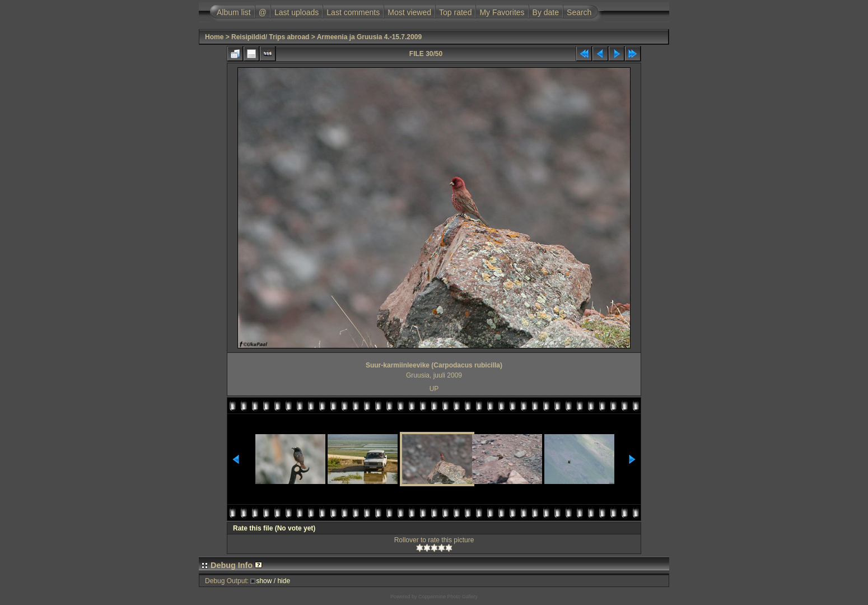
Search (579, 12)
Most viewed (409, 12)
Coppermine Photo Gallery (448, 597)
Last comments (353, 12)
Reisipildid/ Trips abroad (270, 37)
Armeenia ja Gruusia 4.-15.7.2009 (369, 37)
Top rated (455, 12)
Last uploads (297, 12)
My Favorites (502, 12)
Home (214, 37)
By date (546, 12)
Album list (234, 12)
